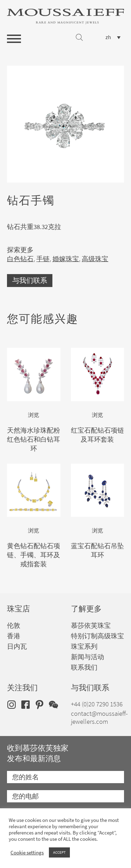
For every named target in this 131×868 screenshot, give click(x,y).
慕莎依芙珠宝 (91, 626)
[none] (113, 37)
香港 (14, 636)
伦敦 (14, 626)
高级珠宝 (95, 259)
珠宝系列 (84, 646)
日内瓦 (17, 646)
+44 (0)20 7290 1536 (97, 704)
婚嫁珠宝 (66, 259)
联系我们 (84, 667)
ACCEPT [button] (59, 852)
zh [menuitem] (108, 37)
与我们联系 (30, 281)
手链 (43, 259)
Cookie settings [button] (27, 853)
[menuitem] (113, 37)
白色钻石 (20, 259)
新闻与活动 (88, 657)
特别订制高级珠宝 (97, 636)
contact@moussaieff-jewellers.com (99, 718)
